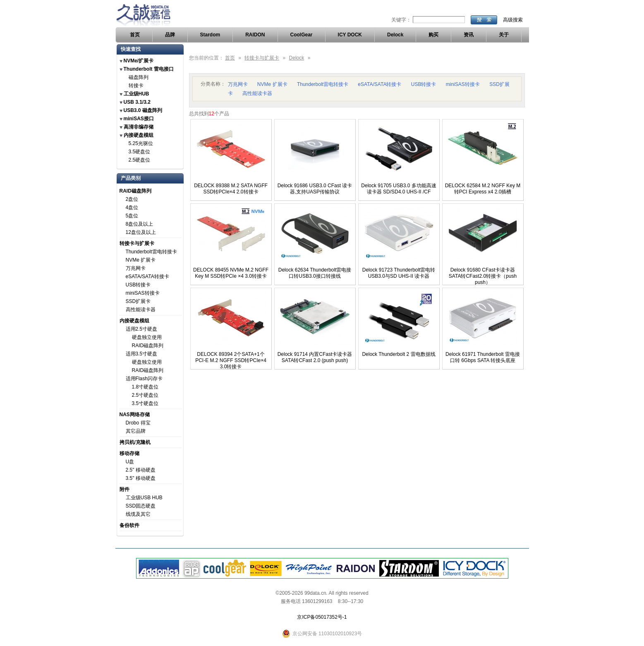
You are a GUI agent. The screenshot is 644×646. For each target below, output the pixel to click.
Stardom (210, 35)
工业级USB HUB (144, 498)
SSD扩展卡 (138, 301)
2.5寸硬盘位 (145, 395)
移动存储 (129, 453)
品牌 (170, 35)
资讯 (469, 35)
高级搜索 (513, 20)
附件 (124, 489)
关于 (504, 35)
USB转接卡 (138, 285)
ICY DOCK (350, 35)
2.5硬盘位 (140, 160)
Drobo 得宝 (138, 423)
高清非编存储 (139, 127)
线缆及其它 (138, 514)
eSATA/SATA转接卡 (147, 277)
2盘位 (132, 199)
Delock (395, 35)
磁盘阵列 (139, 77)
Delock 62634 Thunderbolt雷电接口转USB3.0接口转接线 (315, 273)
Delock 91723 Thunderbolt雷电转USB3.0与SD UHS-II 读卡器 (399, 273)
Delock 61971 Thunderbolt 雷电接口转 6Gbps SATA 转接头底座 (483, 357)
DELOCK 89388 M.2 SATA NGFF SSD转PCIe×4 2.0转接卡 (231, 189)
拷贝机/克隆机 (135, 442)
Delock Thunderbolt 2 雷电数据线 (399, 354)
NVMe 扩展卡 (141, 260)
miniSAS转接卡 (143, 293)
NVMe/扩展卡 (139, 61)
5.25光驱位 (141, 143)
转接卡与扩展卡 (137, 243)
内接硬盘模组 (139, 135)
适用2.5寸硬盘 (142, 329)
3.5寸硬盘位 (145, 403)
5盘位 (132, 216)
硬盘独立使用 (147, 337)
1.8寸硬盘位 (145, 387)
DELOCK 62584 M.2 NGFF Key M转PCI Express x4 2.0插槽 (483, 189)
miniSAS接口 (139, 119)
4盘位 (132, 207)
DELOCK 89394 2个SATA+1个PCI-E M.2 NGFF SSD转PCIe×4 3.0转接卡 (231, 360)
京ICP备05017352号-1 (322, 617)
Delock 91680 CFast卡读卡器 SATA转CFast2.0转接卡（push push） (483, 276)
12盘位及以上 (141, 232)
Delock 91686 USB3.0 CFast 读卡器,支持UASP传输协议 (315, 189)
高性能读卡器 (141, 310)
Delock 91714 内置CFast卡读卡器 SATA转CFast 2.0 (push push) (315, 357)
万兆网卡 (136, 268)
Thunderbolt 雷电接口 (149, 69)
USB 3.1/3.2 (137, 102)
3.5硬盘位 (140, 152)
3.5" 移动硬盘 (141, 478)
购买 (433, 35)
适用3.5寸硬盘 (142, 354)
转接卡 (136, 86)
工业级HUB (136, 94)
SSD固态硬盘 (141, 506)
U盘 (130, 462)
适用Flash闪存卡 (144, 379)
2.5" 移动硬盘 (141, 470)
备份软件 (129, 525)
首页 (135, 35)
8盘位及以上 (140, 224)
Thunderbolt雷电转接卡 (151, 252)
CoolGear (302, 35)
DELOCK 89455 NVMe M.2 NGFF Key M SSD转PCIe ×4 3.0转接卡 (231, 273)
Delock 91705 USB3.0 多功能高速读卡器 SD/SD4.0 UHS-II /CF (399, 189)
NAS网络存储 (135, 415)
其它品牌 (136, 431)
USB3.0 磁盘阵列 (143, 110)
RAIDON (255, 35)
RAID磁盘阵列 (135, 191)
